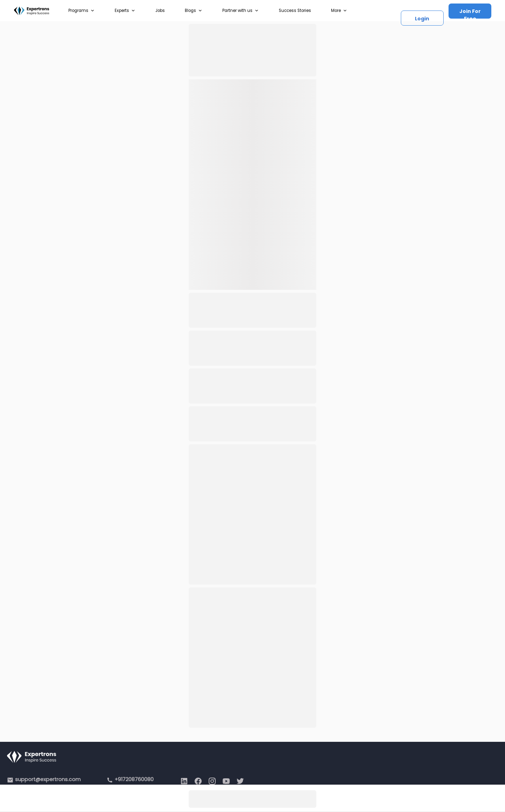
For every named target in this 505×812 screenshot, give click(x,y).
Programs (82, 11)
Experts (125, 11)
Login (422, 19)
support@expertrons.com (48, 779)
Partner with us (241, 11)
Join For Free (470, 13)
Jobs (160, 11)
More (339, 11)
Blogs (194, 11)
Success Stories (295, 11)
